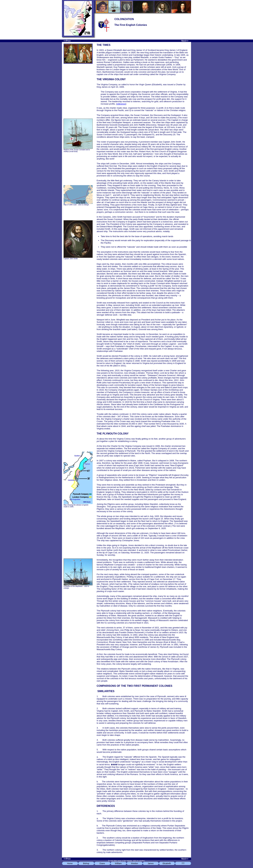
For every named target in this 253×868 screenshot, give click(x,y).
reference (121, 104)
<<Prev (67, 41)
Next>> (185, 41)
